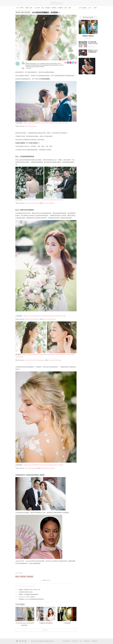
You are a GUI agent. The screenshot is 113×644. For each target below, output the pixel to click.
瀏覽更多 (46, 630)
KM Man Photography (32, 319)
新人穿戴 (37, 8)
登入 (89, 8)
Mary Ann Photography (32, 203)
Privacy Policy (66, 641)
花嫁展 (27, 8)
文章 (18, 8)
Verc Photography (31, 468)
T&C (81, 641)
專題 (31, 8)
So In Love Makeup (50, 319)
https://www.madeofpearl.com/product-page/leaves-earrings (44, 200)
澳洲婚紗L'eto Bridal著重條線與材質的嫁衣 (31, 599)
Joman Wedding (49, 203)
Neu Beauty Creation (48, 468)
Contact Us (95, 641)
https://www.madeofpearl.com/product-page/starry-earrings (43, 465)
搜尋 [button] (95, 8)
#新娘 (17, 577)
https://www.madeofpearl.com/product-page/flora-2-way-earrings (46, 123)
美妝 (43, 8)
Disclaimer (75, 641)
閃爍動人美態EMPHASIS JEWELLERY (30, 590)
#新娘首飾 (23, 577)
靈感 (70, 8)
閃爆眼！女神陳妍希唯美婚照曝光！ (29, 594)
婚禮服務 (60, 8)
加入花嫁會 (83, 8)
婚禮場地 (54, 8)
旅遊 (66, 8)
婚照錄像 (48, 8)
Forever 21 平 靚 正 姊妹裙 (27, 597)
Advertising (87, 641)
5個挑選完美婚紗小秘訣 (26, 592)
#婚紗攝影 (30, 577)
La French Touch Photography (34, 360)
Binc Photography (30, 126)
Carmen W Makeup (55, 360)
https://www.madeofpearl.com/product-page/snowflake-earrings (45, 316)
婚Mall (22, 8)
